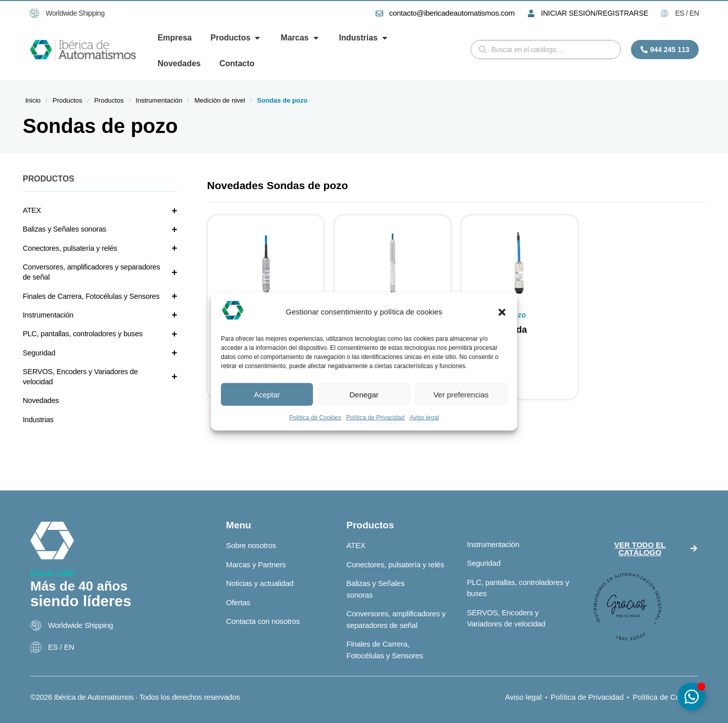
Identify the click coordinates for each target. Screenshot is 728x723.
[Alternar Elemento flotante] (691, 696)
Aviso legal (424, 418)
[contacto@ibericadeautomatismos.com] (379, 13)
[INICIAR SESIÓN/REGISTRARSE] (531, 13)
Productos (67, 100)
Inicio (33, 100)
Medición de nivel (219, 100)
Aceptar (267, 394)
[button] (502, 312)
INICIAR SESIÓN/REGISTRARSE (595, 13)
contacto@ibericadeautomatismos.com (452, 13)
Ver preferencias (461, 394)
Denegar (364, 394)
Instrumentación (159, 100)
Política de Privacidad (375, 418)
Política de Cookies (315, 418)
